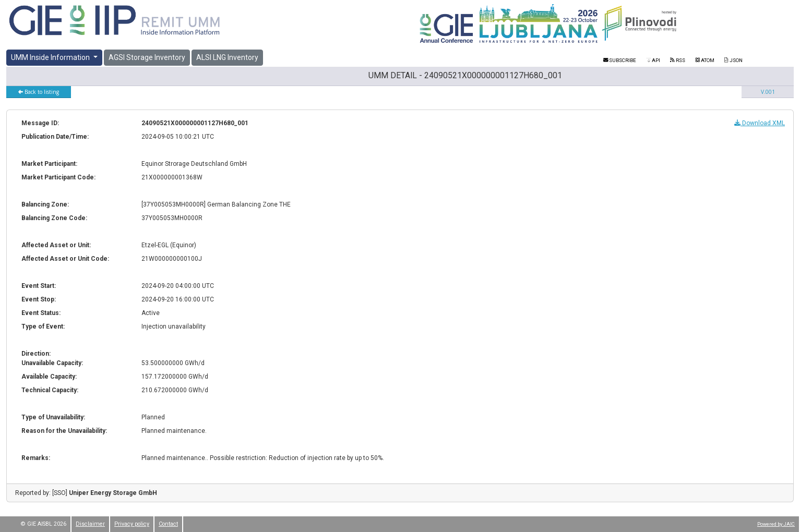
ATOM (705, 60)
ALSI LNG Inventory (227, 57)
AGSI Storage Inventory (147, 57)
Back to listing (39, 92)
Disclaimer (90, 524)
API (653, 60)
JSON (733, 60)
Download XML (760, 123)
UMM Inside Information (51, 57)
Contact (168, 524)
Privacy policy (132, 524)
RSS (677, 60)
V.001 (768, 92)
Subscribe (620, 60)
